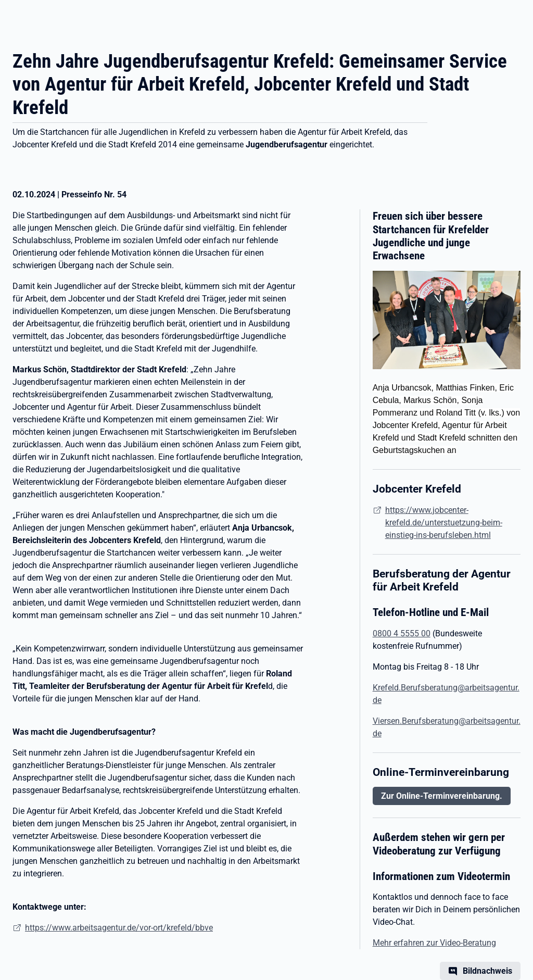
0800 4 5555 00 (402, 633)
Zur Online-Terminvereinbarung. (442, 796)
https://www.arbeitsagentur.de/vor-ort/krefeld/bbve (119, 928)
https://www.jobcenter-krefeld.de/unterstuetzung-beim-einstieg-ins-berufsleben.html (444, 523)
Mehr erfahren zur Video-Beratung (434, 943)
